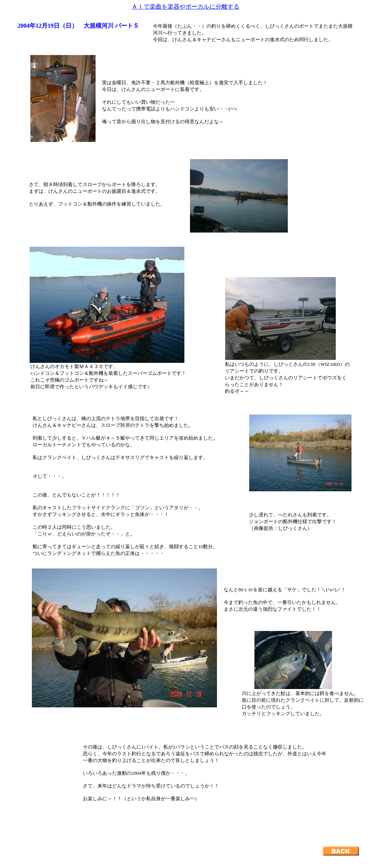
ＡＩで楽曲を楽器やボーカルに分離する (185, 7)
